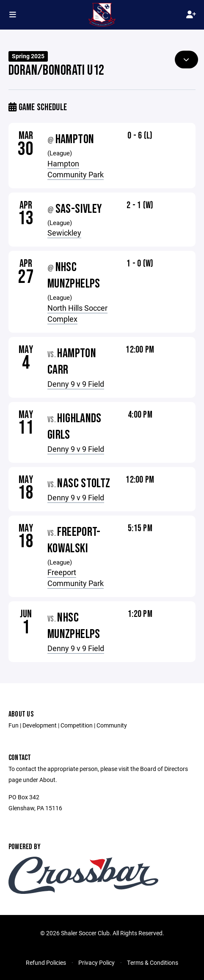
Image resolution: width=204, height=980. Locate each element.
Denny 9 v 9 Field (76, 384)
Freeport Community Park (76, 578)
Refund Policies (46, 962)
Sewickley (64, 233)
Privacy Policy (96, 962)
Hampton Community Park (76, 169)
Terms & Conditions (153, 962)
